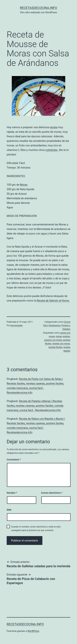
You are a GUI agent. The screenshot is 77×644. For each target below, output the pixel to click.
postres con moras (53, 340)
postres (66, 336)
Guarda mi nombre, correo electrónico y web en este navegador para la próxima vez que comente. (36, 528)
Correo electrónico (52, 493)
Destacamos (55, 325)
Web (9, 510)
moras (59, 336)
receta (53, 127)
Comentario (14, 460)
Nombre (12, 493)
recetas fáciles (55, 347)
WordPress (33, 631)
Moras (24, 185)
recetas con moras (61, 344)
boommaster (17, 325)
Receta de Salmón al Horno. (53, 301)
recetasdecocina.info (38, 8)
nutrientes (51, 150)
